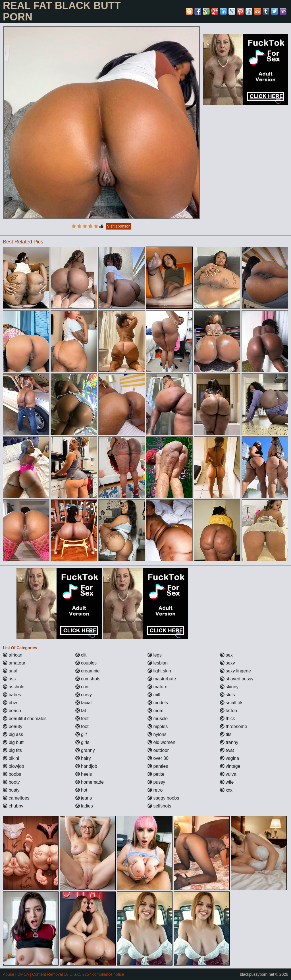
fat (81, 711)
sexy (227, 663)
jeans (84, 798)
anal (10, 671)
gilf (81, 734)
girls (82, 742)
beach (12, 711)
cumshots (88, 679)
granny (85, 750)
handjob (86, 766)
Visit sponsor (119, 226)
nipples (158, 726)
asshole (14, 687)
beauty (13, 726)
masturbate (162, 679)
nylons (157, 734)
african (13, 655)
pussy (156, 782)
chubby (13, 806)
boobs (12, 774)
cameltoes (16, 798)
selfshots (159, 806)
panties (158, 766)
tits (226, 734)
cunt (83, 687)
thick (227, 719)
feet (82, 719)
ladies (84, 806)
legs (155, 655)
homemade (90, 782)
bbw (10, 703)
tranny (229, 742)
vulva (228, 774)
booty (11, 782)
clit (81, 655)
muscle (158, 719)
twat (227, 750)
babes (12, 695)
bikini (11, 758)
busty (11, 790)
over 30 (158, 758)
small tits (232, 703)
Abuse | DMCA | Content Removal (33, 974)
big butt (13, 742)
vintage (230, 766)
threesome (234, 726)
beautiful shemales (25, 719)
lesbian (158, 663)
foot (82, 726)
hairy (83, 758)
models (158, 703)
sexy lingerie (235, 671)
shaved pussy (237, 679)
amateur (14, 663)
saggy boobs (163, 798)
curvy (84, 695)
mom (155, 711)
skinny (229, 687)
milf (154, 695)
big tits (12, 750)
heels (84, 774)
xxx (226, 790)
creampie (88, 671)
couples (86, 663)
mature (157, 687)
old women (161, 742)
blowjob (13, 766)
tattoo (228, 711)
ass (9, 679)
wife (227, 782)
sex (226, 655)
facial (84, 703)
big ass (13, 734)
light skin (159, 671)
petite (156, 774)
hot (81, 790)
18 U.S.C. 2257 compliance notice (94, 974)
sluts (227, 695)
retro (155, 790)
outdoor (158, 750)
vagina (230, 758)
